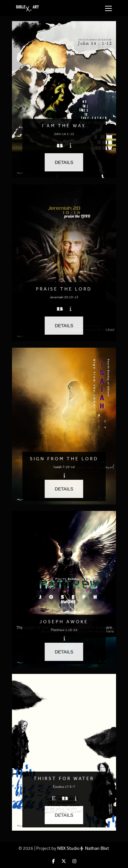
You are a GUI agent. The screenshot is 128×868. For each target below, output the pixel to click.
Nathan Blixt (97, 848)
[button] (64, 162)
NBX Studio (68, 848)
